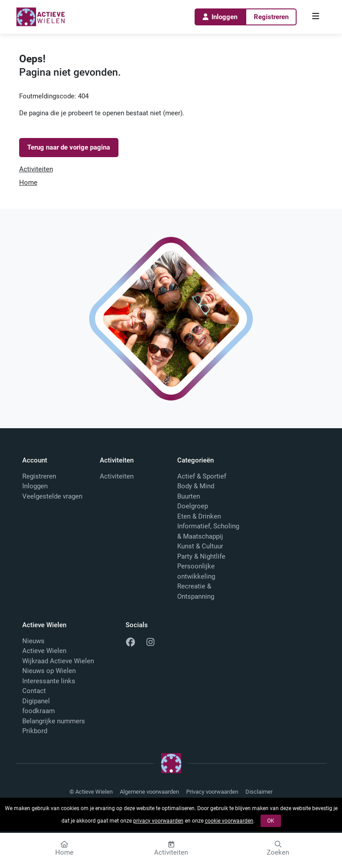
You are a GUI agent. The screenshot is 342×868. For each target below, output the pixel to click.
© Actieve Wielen (91, 792)
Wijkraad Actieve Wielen (58, 661)
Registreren (271, 17)
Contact (34, 691)
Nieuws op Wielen (49, 671)
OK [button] (271, 821)
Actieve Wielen (44, 651)
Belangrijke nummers (54, 721)
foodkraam (39, 711)
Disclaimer (259, 792)
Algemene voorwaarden (149, 792)
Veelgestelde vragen (52, 496)
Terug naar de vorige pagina (69, 147)
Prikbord (35, 731)
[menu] (316, 17)
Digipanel (36, 701)
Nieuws (33, 641)
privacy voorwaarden (158, 821)
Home (28, 183)
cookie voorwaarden (229, 821)
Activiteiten (36, 169)
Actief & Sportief (202, 476)
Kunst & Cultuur (200, 546)
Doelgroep (193, 506)
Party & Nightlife (201, 556)
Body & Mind (196, 486)
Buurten (189, 496)
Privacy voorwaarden (212, 792)
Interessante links (49, 681)
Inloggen (220, 17)
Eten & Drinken (199, 516)
